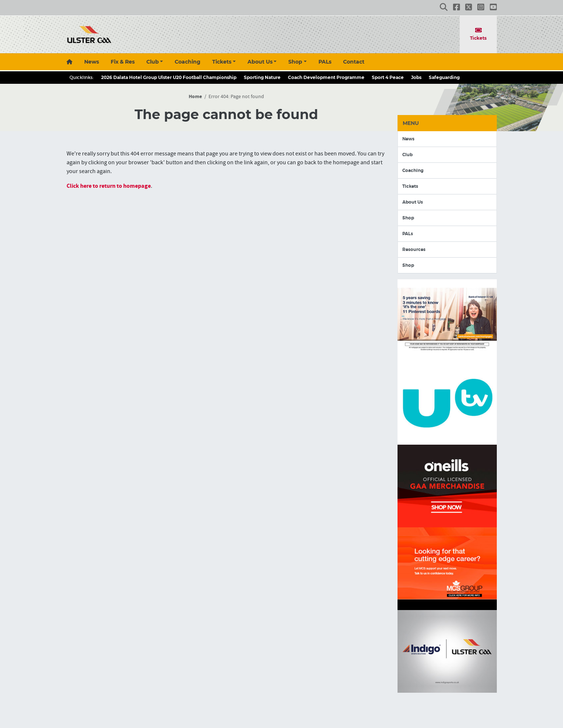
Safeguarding (444, 77)
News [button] (92, 62)
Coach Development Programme (326, 77)
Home (195, 97)
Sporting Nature (262, 77)
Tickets (479, 34)
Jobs (416, 77)
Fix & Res (123, 62)
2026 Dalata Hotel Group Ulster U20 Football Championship (169, 77)
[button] (444, 8)
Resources (414, 250)
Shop (295, 62)
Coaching (188, 62)
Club (153, 62)
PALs (325, 62)
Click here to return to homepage (109, 186)
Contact (354, 62)
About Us (260, 62)
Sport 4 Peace (388, 77)
